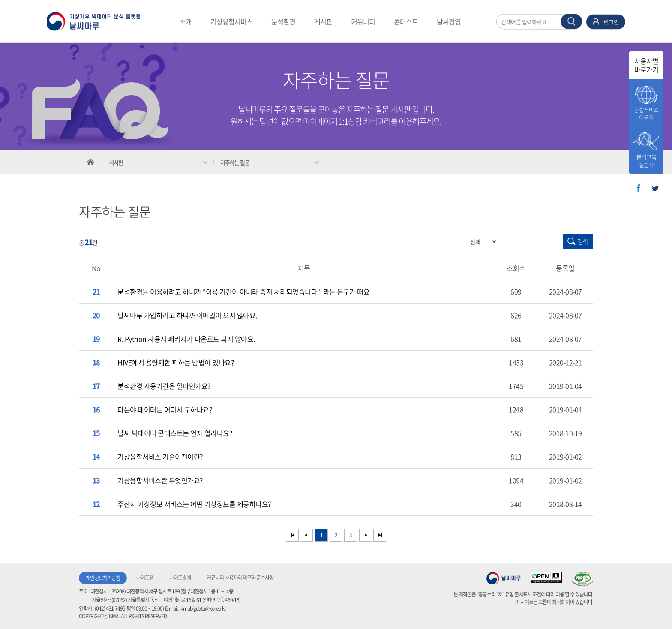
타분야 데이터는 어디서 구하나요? (165, 409)
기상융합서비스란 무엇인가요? (160, 480)
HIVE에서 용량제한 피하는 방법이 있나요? (175, 362)
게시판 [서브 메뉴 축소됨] (116, 162)
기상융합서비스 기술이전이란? (160, 457)
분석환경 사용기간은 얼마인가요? (164, 386)
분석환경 (283, 21)
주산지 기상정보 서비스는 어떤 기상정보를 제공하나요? (194, 504)
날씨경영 (449, 21)
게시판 (323, 21)
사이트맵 (145, 578)
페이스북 (639, 188)
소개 (186, 21)
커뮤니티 (363, 21)
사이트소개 (180, 578)
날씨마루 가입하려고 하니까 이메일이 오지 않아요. (187, 315)
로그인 (611, 21)
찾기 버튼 (571, 21)
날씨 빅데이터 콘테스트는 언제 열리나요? (175, 433)
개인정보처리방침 (103, 578)
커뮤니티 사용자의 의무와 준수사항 (240, 578)
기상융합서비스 (231, 21)
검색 (582, 241)
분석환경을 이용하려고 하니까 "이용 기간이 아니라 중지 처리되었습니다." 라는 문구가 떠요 (243, 292)
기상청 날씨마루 (504, 578)
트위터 (655, 188)
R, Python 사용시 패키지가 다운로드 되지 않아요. (186, 339)
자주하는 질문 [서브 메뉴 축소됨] (235, 162)
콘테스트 (406, 21)
